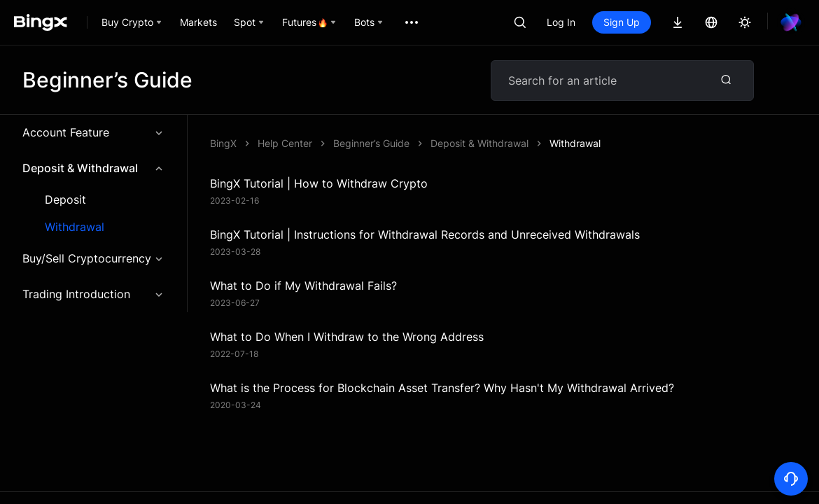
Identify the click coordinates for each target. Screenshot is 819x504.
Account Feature (93, 132)
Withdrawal (75, 227)
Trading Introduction (93, 294)
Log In (561, 22)
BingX (223, 143)
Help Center (285, 143)
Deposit (65, 200)
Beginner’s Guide (371, 143)
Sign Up (622, 22)
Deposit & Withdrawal (93, 168)
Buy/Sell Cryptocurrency (93, 258)
